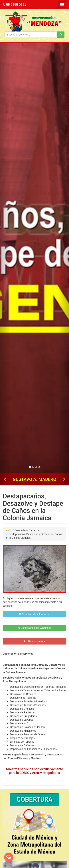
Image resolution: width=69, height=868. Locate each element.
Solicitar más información (34, 614)
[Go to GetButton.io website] (9, 864)
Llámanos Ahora (34, 641)
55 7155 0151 (14, 5)
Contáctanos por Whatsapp (34, 628)
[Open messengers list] (9, 857)
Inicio (8, 530)
